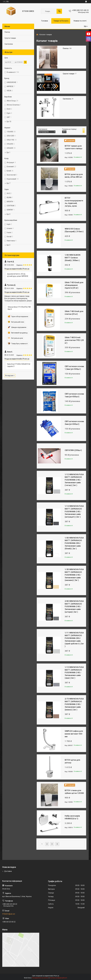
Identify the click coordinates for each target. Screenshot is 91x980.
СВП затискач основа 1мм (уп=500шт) (74, 395)
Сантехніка (67, 99)
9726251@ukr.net (9, 914)
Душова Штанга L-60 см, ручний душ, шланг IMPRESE (18, 275)
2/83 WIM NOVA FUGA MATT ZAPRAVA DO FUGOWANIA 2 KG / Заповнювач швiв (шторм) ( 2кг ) (74, 606)
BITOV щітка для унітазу (72, 761)
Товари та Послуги (61, 21)
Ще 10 (9, 122)
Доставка (8, 871)
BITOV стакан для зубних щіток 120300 (74, 792)
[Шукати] (59, 11)
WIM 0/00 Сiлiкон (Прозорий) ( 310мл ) (74, 230)
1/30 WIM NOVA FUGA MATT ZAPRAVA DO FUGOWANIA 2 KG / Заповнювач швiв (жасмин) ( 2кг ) (74, 575)
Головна (45, 21)
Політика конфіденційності (58, 978)
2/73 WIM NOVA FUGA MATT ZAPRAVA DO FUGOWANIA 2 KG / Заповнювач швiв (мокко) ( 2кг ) (74, 704)
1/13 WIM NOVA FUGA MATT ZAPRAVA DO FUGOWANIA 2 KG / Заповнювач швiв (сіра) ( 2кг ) (74, 673)
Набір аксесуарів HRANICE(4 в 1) (72, 817)
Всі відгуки (9, 376)
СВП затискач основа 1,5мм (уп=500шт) (74, 368)
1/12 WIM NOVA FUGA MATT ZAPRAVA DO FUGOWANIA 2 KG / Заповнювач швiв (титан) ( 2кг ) (74, 480)
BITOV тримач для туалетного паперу (73, 147)
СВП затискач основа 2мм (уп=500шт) (74, 423)
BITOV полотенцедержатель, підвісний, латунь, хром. (74, 202)
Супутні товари (69, 74)
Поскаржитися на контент (40, 978)
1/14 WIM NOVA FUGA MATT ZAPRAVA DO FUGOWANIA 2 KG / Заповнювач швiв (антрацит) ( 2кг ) (74, 511)
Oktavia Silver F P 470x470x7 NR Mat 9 (19, 308)
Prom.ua (56, 976)
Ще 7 (8, 183)
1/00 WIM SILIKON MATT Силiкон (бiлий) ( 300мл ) (73, 258)
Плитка (66, 48)
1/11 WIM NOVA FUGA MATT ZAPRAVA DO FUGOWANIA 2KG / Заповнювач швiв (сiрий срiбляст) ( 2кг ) (74, 639)
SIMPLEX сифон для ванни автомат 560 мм (74, 734)
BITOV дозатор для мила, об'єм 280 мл (74, 176)
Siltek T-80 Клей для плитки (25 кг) (74, 313)
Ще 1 (8, 152)
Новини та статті (80, 21)
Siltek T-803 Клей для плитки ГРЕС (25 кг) (74, 340)
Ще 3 (8, 214)
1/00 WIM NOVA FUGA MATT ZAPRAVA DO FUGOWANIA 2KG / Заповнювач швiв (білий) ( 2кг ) (74, 543)
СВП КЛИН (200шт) (73, 450)
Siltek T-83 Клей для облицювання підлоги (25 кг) (74, 285)
